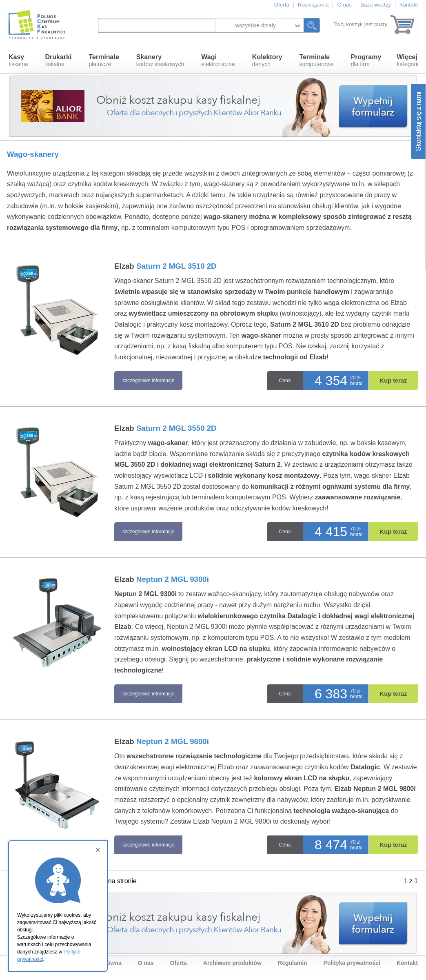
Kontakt (409, 5)
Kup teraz (394, 381)
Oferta (282, 5)
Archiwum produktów (232, 963)
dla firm (366, 60)
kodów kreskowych (160, 60)
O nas (344, 5)
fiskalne (18, 60)
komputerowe (317, 60)
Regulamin (293, 963)
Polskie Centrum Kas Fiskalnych (38, 24)
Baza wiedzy (376, 5)
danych (267, 60)
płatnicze (104, 60)
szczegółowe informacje (148, 381)
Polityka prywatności (352, 963)
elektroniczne (218, 60)
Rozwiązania (313, 5)
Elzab (165, 266)
